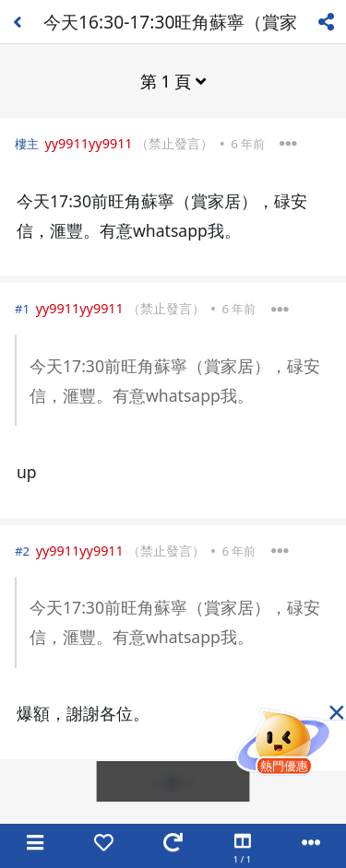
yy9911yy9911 (88, 143)
